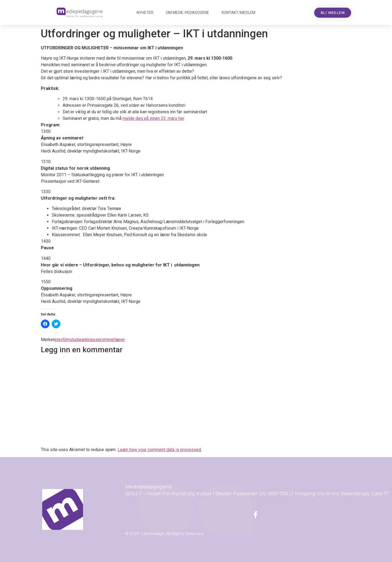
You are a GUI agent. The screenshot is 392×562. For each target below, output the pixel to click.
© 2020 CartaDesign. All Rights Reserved (164, 534)
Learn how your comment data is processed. (160, 450)
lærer (120, 340)
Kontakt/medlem (238, 13)
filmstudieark (75, 340)
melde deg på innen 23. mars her (153, 118)
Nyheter (145, 13)
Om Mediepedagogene (187, 13)
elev (59, 340)
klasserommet (101, 340)
